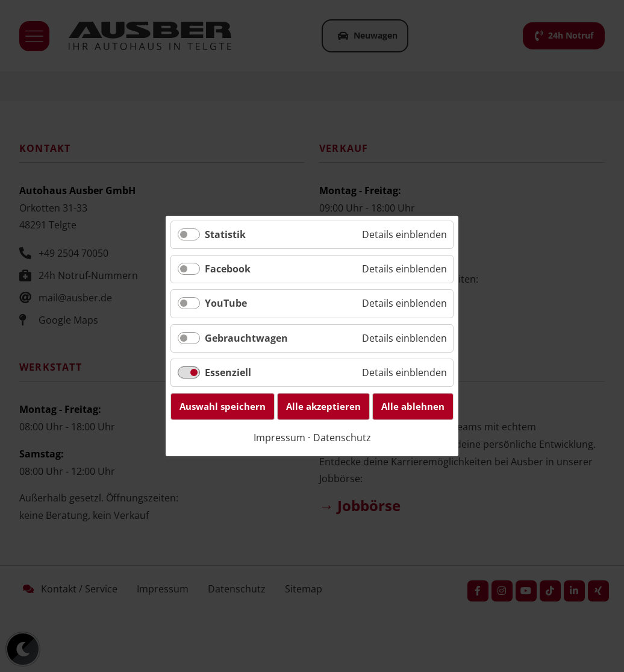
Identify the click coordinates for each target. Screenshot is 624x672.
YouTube (226, 304)
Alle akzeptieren (323, 406)
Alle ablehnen (413, 406)
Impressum (279, 438)
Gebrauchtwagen (246, 338)
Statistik (225, 234)
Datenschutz (342, 438)
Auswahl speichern (223, 406)
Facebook (228, 269)
